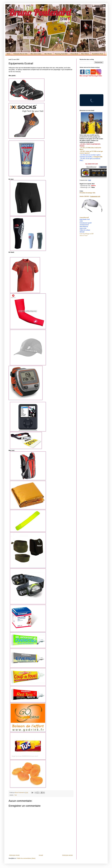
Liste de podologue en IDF (87, 234)
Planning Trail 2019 (61, 54)
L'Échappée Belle (97, 157)
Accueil (41, 855)
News (9, 54)
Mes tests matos (36, 54)
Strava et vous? (84, 236)
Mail (90, 180)
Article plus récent (14, 855)
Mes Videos (85, 54)
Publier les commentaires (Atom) (26, 858)
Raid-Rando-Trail (85, 219)
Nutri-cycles (83, 228)
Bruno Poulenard (40, 12)
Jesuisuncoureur (84, 225)
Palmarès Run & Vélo (21, 54)
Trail (15, 795)
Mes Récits (48, 54)
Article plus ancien (67, 855)
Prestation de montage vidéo (87, 193)
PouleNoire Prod (97, 54)
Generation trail (84, 218)
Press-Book (74, 54)
